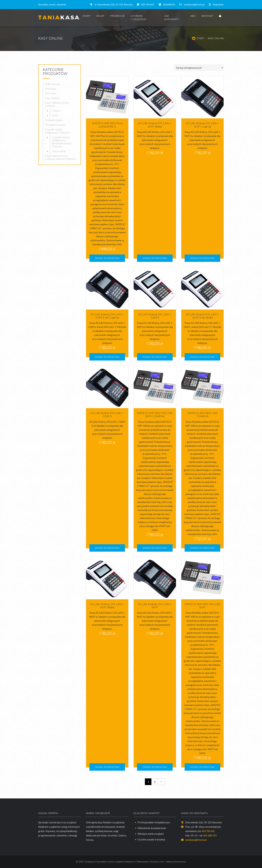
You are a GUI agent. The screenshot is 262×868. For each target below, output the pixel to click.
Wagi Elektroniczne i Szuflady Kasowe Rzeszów (60, 157)
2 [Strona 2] (155, 782)
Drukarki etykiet (54, 120)
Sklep (100, 16)
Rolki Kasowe (52, 84)
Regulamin (218, 4)
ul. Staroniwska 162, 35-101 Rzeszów (114, 4)
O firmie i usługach (139, 18)
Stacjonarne (59, 151)
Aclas (55, 115)
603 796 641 (148, 4)
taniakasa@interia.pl (194, 4)
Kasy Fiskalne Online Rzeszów (57, 104)
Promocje (118, 16)
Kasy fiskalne (52, 98)
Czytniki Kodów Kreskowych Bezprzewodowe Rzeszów (62, 142)
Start (86, 16)
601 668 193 (210, 835)
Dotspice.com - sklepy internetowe (168, 862)
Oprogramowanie (55, 125)
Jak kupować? (172, 18)
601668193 (169, 4)
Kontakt (207, 16)
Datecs (56, 111)
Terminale (50, 93)
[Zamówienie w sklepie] (199, 68)
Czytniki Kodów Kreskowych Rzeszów (57, 131)
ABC (193, 16)
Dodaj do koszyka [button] (107, 258)
